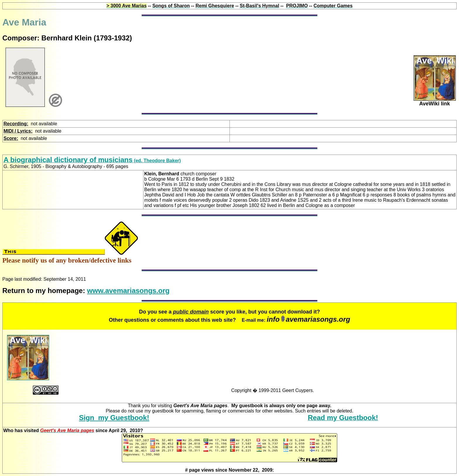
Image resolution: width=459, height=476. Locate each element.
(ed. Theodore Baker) (92, 161)
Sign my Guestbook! (114, 418)
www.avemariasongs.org (128, 291)
